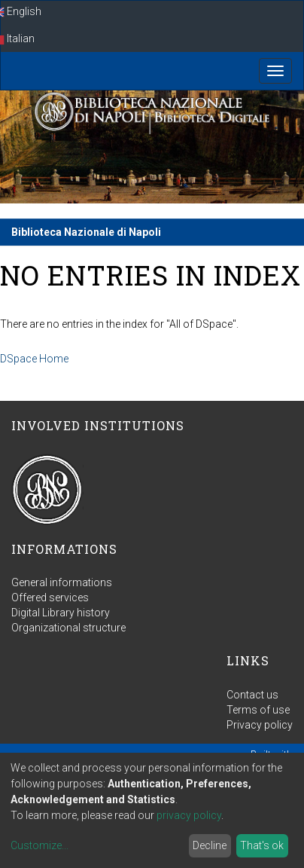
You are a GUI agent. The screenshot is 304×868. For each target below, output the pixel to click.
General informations (62, 582)
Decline (210, 845)
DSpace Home (34, 359)
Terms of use (258, 710)
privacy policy (189, 815)
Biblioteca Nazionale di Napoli (86, 232)
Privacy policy (260, 725)
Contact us (252, 695)
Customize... (40, 845)
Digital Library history (61, 613)
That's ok (262, 845)
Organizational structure (68, 628)
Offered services (50, 598)
